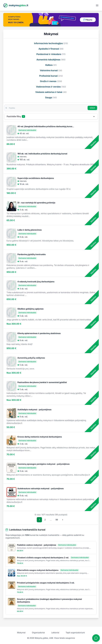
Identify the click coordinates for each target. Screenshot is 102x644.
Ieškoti (92, 108)
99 (57, 520)
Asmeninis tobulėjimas (51, 60)
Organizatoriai (38, 633)
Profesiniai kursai (51, 76)
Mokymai (21, 633)
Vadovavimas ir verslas (51, 87)
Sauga (51, 97)
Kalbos (51, 65)
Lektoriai (55, 633)
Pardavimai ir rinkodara (51, 54)
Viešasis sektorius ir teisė (51, 92)
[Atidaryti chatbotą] (96, 638)
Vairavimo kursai (51, 70)
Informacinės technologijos (51, 43)
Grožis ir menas (51, 81)
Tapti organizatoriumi (75, 633)
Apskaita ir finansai (51, 49)
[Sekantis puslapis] (63, 520)
